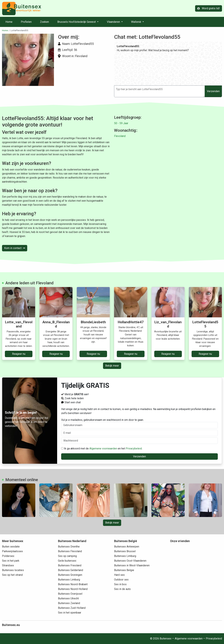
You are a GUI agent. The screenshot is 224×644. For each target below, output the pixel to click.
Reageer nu (19, 354)
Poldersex (8, 556)
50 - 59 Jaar (121, 123)
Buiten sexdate (11, 547)
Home (9, 22)
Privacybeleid (134, 449)
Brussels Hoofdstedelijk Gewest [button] (77, 22)
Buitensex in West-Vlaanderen (132, 565)
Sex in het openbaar (70, 613)
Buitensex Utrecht (68, 598)
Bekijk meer (112, 366)
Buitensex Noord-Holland (73, 589)
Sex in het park (11, 561)
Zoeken (44, 22)
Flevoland (120, 136)
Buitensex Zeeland (69, 603)
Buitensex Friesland (70, 565)
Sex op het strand (12, 575)
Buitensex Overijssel (70, 594)
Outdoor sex (121, 580)
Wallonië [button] (136, 22)
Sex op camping (67, 556)
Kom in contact (15, 248)
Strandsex (8, 565)
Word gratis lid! (209, 8)
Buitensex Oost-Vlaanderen (130, 561)
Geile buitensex (67, 561)
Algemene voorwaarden (103, 449)
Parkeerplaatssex (12, 551)
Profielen (26, 22)
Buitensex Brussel (125, 551)
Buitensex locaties (13, 570)
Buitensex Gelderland (70, 570)
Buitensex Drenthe (69, 547)
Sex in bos (120, 584)
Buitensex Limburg (69, 580)
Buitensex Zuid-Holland (72, 608)
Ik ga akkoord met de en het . (102, 449)
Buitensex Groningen (70, 575)
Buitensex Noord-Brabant (73, 584)
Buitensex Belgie (124, 570)
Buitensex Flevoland (70, 551)
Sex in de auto (122, 589)
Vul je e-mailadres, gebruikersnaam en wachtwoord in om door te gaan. (139, 423)
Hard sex (119, 575)
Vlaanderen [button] (114, 22)
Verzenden (213, 91)
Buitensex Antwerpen (127, 547)
